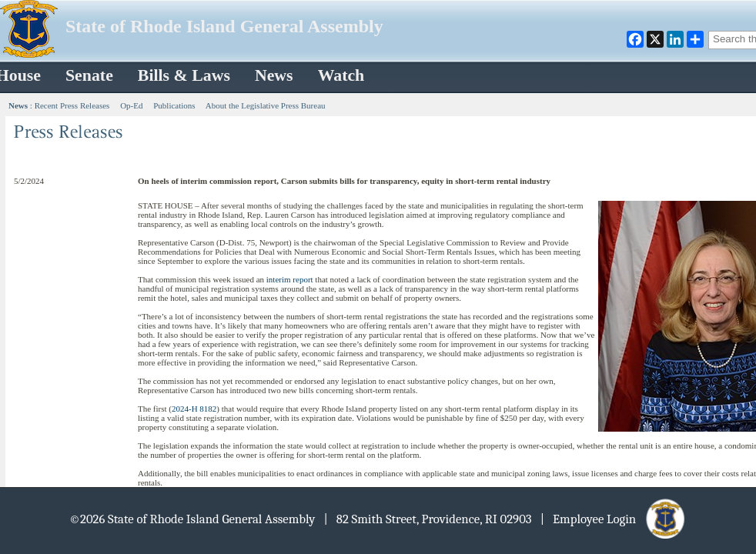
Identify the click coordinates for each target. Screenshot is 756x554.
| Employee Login (614, 519)
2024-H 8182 (194, 409)
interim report (290, 279)
